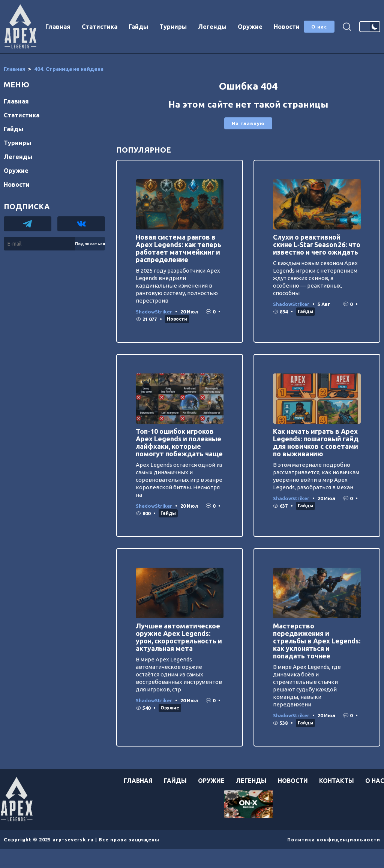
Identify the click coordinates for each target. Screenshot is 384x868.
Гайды (138, 27)
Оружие (250, 27)
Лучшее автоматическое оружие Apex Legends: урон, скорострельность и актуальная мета (179, 637)
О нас (319, 27)
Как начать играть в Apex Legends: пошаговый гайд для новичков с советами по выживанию (316, 442)
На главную (248, 123)
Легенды (212, 27)
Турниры (173, 27)
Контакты (337, 781)
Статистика (100, 27)
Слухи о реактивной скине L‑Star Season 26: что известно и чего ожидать (317, 244)
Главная (58, 27)
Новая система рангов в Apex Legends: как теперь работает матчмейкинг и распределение (178, 248)
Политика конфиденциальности (334, 840)
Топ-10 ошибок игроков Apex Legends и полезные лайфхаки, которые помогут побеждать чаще (179, 442)
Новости (287, 27)
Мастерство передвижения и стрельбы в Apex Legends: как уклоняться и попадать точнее (317, 641)
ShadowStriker (154, 312)
